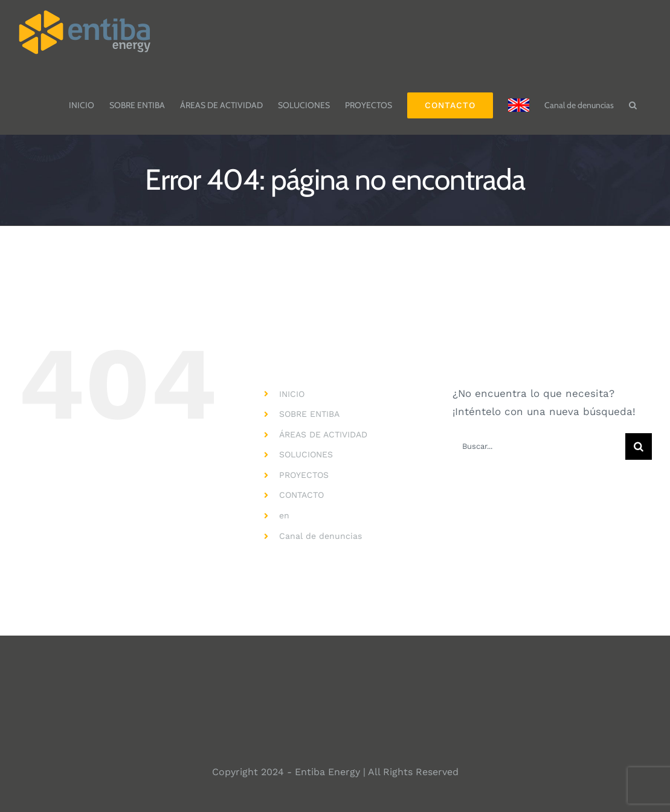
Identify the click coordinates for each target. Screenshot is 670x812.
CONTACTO (301, 495)
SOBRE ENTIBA (309, 414)
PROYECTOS (304, 475)
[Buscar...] (539, 446)
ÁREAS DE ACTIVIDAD (323, 434)
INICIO (292, 394)
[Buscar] (639, 446)
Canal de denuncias (321, 536)
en (284, 515)
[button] (633, 99)
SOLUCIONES (306, 454)
